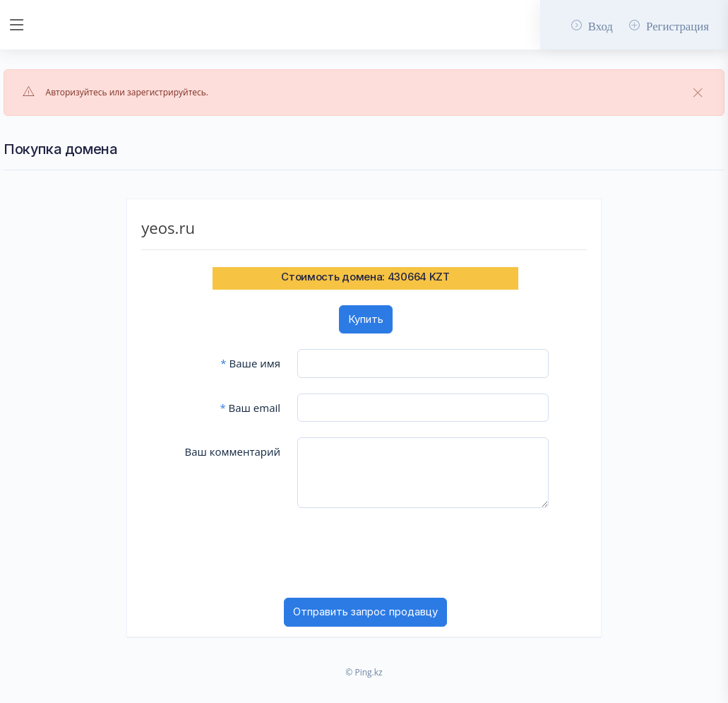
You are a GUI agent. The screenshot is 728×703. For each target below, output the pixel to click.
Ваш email (250, 408)
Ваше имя (250, 363)
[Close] (698, 93)
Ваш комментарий (232, 451)
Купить (366, 319)
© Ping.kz (364, 672)
